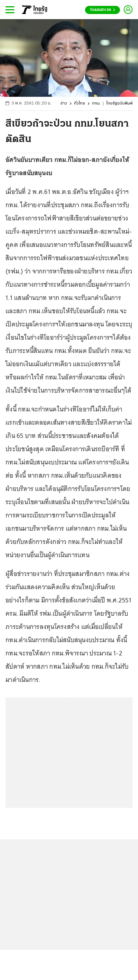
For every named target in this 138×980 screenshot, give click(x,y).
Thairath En (102, 10)
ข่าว (64, 104)
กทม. (96, 104)
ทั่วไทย (79, 104)
